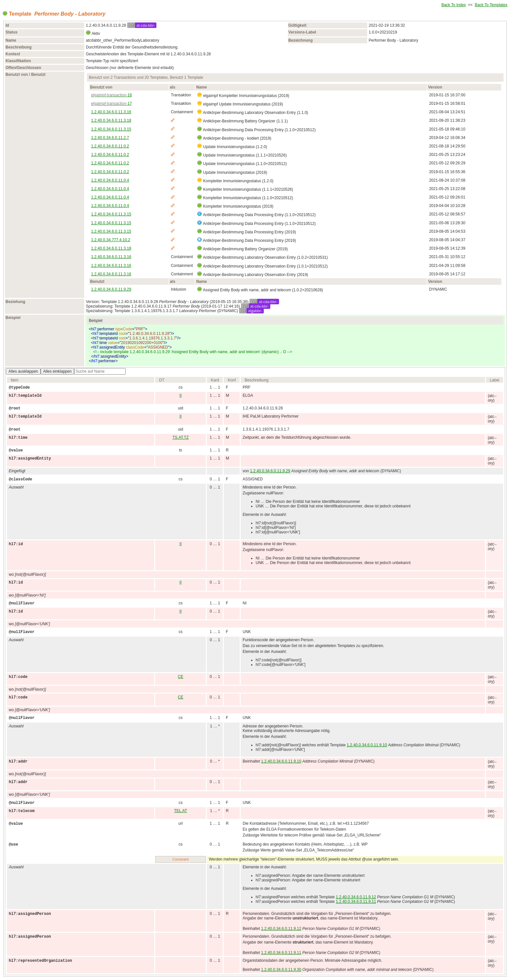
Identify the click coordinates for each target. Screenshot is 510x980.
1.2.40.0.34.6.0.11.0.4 (110, 180)
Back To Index (454, 5)
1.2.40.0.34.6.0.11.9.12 (356, 897)
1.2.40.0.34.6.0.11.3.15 (111, 129)
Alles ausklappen (23, 371)
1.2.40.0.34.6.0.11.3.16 (111, 112)
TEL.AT (181, 811)
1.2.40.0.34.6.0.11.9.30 (281, 970)
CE (181, 677)
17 (111, 104)
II (181, 395)
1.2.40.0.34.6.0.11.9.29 (111, 289)
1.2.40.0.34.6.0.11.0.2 (110, 146)
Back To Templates (491, 5)
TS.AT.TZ (181, 437)
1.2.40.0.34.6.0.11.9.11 (356, 902)
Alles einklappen (57, 371)
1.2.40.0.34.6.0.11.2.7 (110, 138)
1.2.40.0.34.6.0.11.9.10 (367, 745)
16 (111, 95)
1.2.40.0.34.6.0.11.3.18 (111, 120)
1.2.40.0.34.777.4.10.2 (111, 240)
